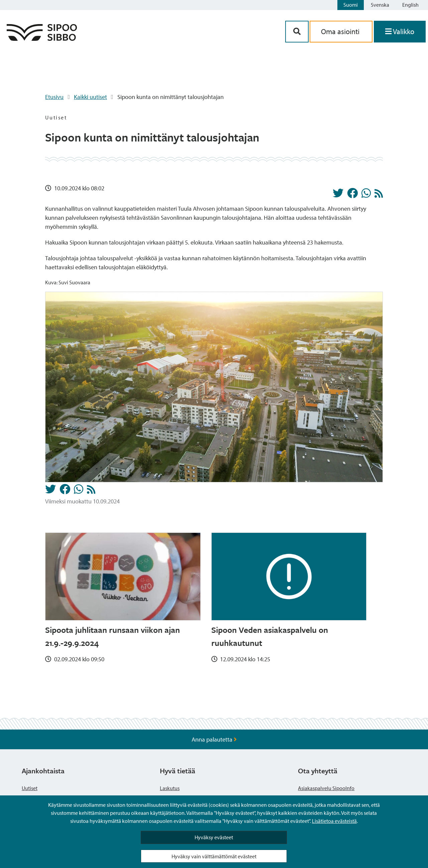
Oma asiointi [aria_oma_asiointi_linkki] (341, 31)
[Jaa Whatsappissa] (366, 195)
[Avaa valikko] (400, 32)
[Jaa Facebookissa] (352, 195)
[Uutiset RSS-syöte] (379, 195)
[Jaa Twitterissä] (338, 195)
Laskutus (170, 788)
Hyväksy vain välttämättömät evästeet (214, 856)
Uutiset (30, 788)
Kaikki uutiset (90, 97)
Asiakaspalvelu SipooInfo (326, 788)
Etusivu (54, 97)
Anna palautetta (214, 739)
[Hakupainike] (297, 32)
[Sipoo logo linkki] (42, 39)
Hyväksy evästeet (214, 837)
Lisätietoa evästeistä (334, 821)
